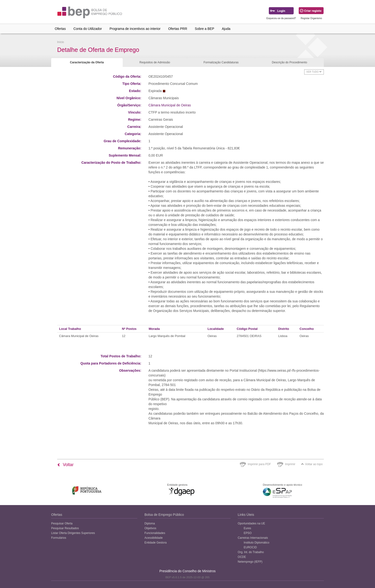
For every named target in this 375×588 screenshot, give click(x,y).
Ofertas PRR (178, 29)
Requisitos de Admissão (155, 62)
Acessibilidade (154, 538)
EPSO (248, 533)
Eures (247, 528)
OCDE (242, 557)
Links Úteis (246, 515)
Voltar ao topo (312, 464)
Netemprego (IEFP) (250, 562)
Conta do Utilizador (88, 29)
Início (61, 42)
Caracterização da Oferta (87, 62)
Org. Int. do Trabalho (251, 552)
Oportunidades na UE (251, 523)
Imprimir (290, 464)
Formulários (59, 538)
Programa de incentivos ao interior (135, 29)
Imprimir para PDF (259, 464)
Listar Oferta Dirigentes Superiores (73, 533)
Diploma (150, 523)
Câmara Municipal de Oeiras (170, 105)
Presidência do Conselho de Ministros (187, 571)
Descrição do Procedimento (290, 62)
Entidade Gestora (156, 543)
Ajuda (226, 29)
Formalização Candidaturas (221, 62)
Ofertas (60, 29)
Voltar (65, 465)
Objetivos (150, 528)
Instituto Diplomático (256, 543)
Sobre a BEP (205, 29)
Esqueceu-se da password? (281, 18)
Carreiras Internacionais (253, 538)
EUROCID (250, 547)
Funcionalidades (155, 533)
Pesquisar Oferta (62, 523)
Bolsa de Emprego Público (164, 515)
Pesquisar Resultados (65, 528)
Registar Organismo (311, 18)
